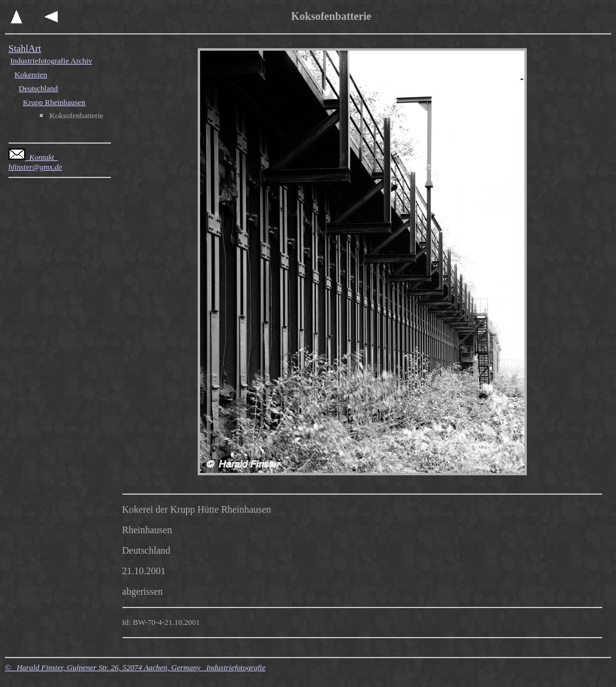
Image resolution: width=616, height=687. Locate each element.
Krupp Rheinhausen (54, 102)
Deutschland (38, 88)
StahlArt (25, 49)
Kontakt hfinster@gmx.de (35, 162)
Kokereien (31, 74)
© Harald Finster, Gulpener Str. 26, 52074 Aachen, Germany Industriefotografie (135, 667)
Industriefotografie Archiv (51, 61)
